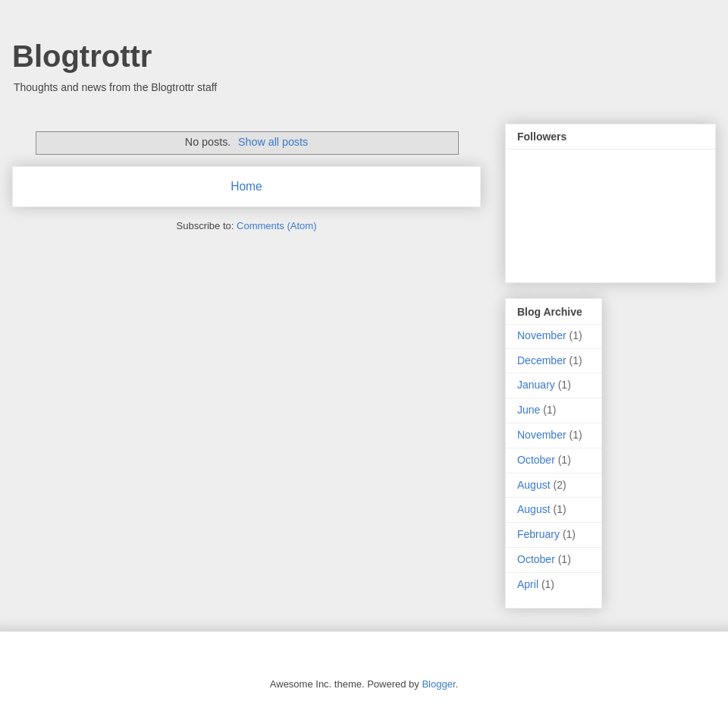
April (528, 584)
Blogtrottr (82, 56)
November (542, 335)
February (538, 534)
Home (246, 186)
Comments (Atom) (276, 226)
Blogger (438, 684)
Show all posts (273, 142)
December (542, 360)
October (536, 460)
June (529, 410)
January (536, 385)
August (534, 485)
